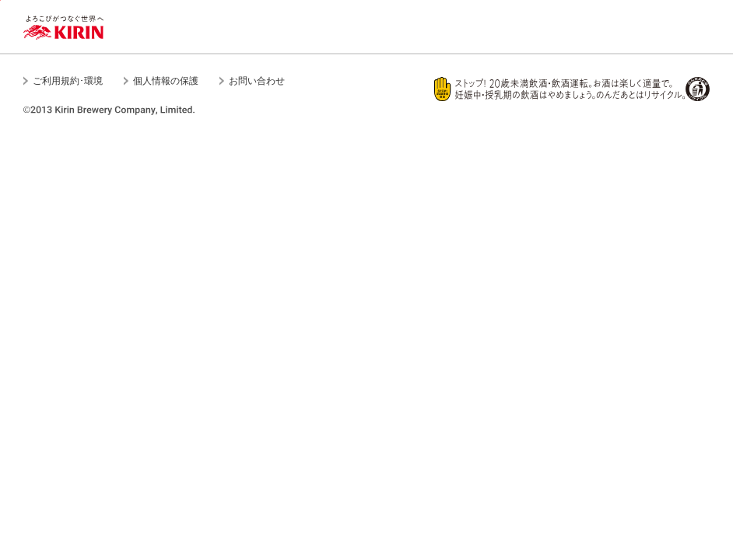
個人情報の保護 (166, 81)
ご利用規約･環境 (68, 81)
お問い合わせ (257, 81)
